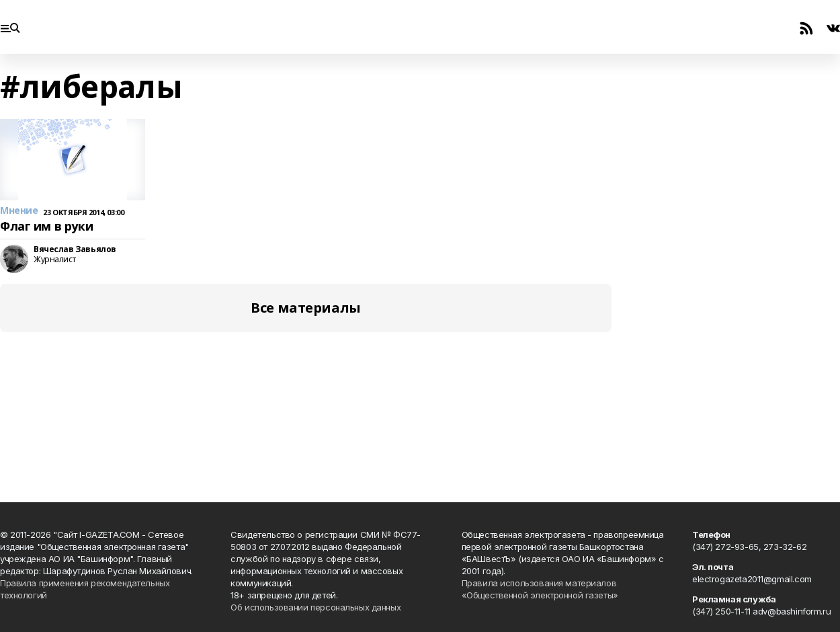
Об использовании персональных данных (316, 607)
